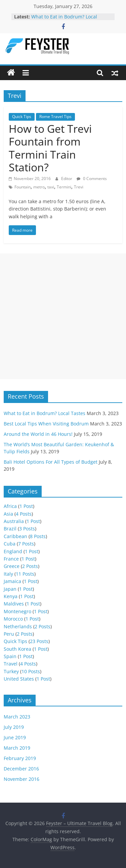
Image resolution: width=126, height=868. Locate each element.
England (13, 551)
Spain (10, 656)
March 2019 (17, 748)
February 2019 (20, 758)
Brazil (10, 529)
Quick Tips (22, 117)
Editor (67, 179)
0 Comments (92, 179)
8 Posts (38, 536)
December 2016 (21, 769)
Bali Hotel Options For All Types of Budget (51, 462)
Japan (10, 589)
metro (39, 187)
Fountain (23, 187)
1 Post (26, 506)
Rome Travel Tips (55, 117)
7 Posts (26, 544)
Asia (8, 514)
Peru (9, 634)
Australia (14, 521)
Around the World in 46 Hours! (38, 434)
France (11, 559)
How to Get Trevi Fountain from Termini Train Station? (50, 148)
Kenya (11, 596)
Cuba (10, 544)
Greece (12, 566)
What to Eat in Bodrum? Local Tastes (45, 413)
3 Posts (27, 529)
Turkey (11, 671)
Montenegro (17, 611)
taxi (51, 187)
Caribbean (15, 536)
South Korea (17, 649)
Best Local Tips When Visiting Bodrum (46, 424)
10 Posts (31, 671)
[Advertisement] (63, 316)
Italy (8, 574)
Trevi (79, 187)
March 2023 (17, 717)
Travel (11, 664)
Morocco (13, 619)
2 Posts (30, 566)
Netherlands (18, 626)
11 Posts (25, 574)
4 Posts (24, 514)
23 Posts (39, 641)
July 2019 (14, 727)
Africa (10, 506)
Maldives (14, 604)
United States (19, 679)
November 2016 (22, 779)
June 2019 (15, 737)
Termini (64, 187)
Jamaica (12, 581)
